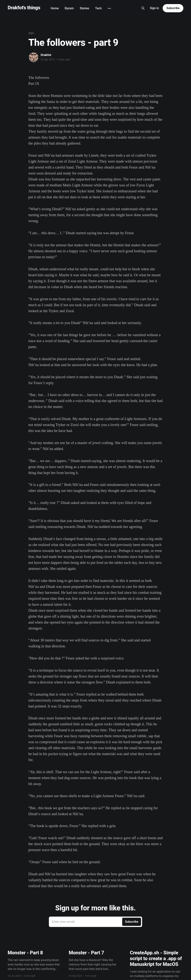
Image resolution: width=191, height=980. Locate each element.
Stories (84, 8)
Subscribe (173, 8)
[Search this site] (143, 8)
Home (55, 8)
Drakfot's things (24, 8)
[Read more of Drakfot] (34, 57)
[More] (109, 8)
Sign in (154, 8)
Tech (98, 8)
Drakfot (46, 55)
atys (31, 33)
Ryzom (69, 8)
